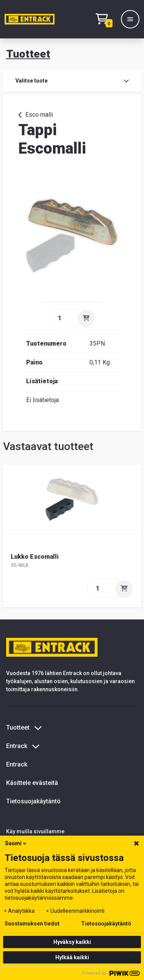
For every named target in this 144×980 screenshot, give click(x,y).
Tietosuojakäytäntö (33, 801)
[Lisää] (86, 318)
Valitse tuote (72, 81)
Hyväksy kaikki (72, 942)
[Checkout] (106, 19)
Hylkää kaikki (72, 957)
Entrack (17, 764)
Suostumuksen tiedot (32, 924)
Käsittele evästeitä (32, 783)
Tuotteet (28, 54)
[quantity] (63, 318)
